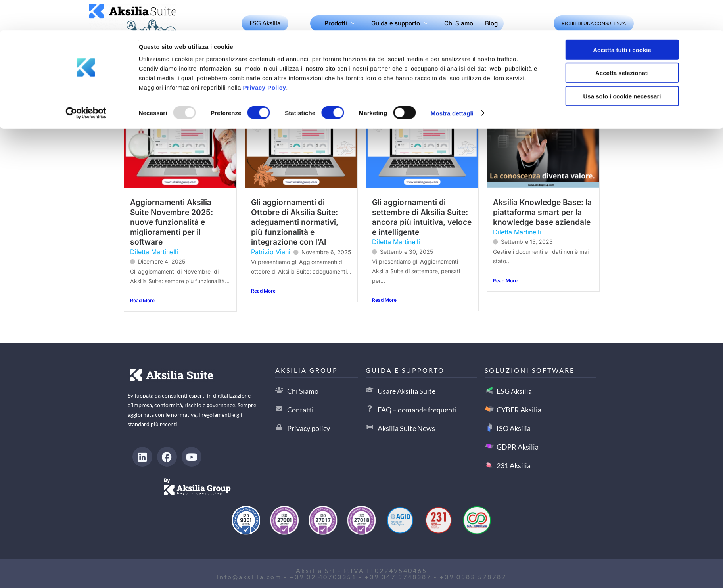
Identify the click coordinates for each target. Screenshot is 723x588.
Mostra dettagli (452, 83)
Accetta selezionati (622, 43)
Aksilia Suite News (406, 428)
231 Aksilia (514, 465)
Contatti (300, 410)
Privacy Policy (265, 57)
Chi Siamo (303, 391)
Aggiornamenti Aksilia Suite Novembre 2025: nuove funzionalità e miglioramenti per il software (172, 222)
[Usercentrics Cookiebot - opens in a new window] (86, 83)
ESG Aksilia (514, 391)
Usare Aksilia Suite (407, 391)
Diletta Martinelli (154, 252)
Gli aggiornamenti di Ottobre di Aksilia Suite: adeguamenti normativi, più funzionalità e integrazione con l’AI (295, 222)
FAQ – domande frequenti (417, 410)
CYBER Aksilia (519, 410)
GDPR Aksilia (518, 447)
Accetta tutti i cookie (622, 20)
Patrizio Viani (271, 252)
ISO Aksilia (514, 428)
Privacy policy (309, 428)
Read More (142, 300)
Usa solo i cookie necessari (622, 66)
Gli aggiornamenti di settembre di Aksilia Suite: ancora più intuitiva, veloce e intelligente (422, 217)
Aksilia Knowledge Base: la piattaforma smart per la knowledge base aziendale (542, 212)
